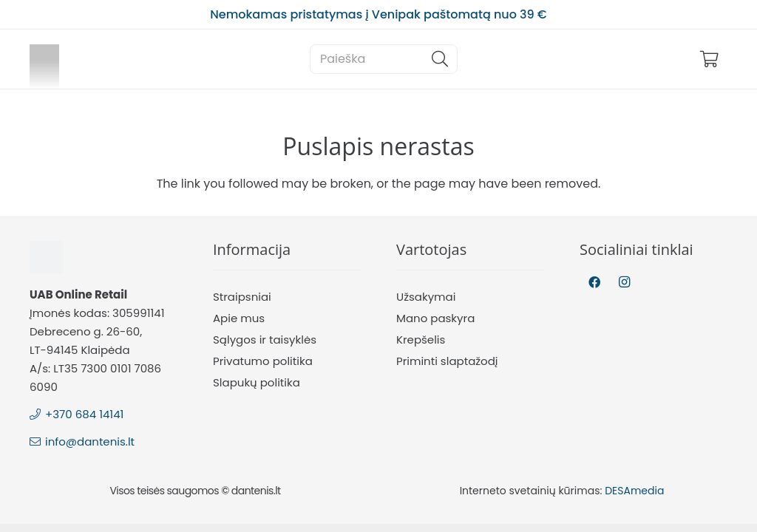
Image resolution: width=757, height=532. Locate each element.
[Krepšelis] (710, 59)
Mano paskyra (435, 318)
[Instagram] (624, 282)
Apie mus (239, 318)
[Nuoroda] (44, 59)
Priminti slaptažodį (447, 361)
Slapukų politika (257, 382)
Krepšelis (421, 340)
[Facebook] (594, 282)
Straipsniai (242, 297)
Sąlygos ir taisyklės (265, 340)
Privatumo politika (263, 361)
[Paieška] (384, 59)
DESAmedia (634, 491)
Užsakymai (426, 297)
